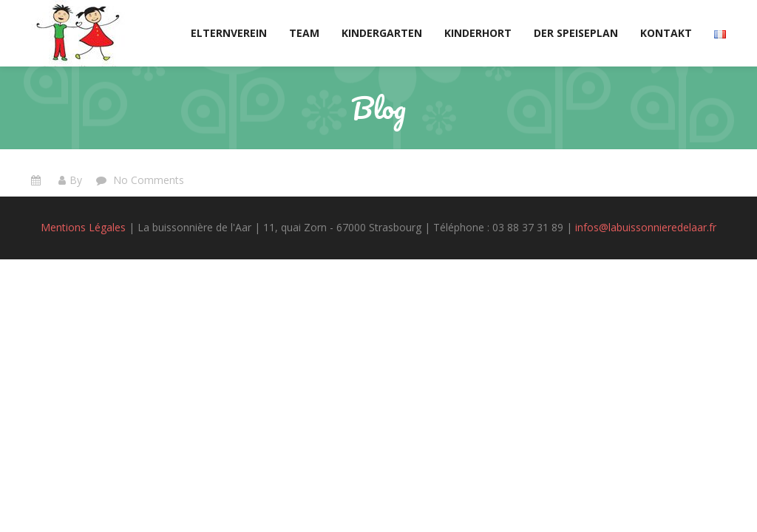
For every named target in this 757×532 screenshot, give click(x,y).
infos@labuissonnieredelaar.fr (646, 227)
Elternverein (229, 33)
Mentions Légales (83, 227)
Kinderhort (478, 33)
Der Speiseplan (576, 33)
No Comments (147, 180)
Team (304, 33)
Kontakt (666, 33)
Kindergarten (382, 33)
